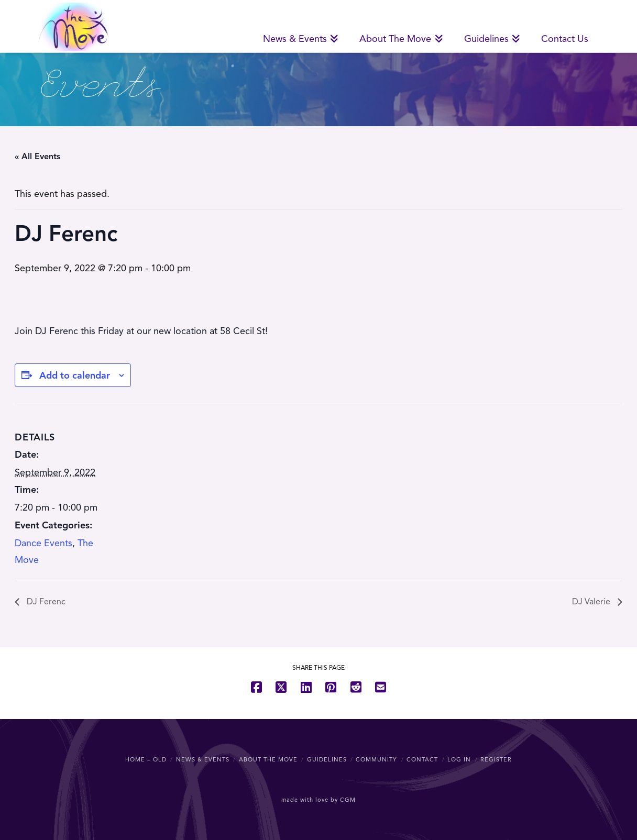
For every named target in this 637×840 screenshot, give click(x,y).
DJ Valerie (592, 602)
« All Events (37, 157)
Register (496, 759)
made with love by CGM (318, 800)
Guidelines (327, 759)
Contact (422, 759)
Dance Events (43, 543)
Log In (459, 759)
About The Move (268, 759)
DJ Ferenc (45, 602)
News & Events (203, 759)
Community (376, 759)
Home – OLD (146, 759)
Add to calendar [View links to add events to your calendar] (75, 375)
